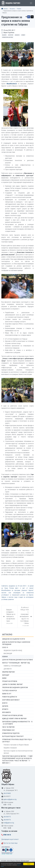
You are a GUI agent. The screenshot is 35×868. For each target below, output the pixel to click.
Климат (23, 35)
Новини (19, 9)
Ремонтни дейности (10, 697)
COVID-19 (5, 647)
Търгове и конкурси (9, 691)
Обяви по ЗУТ (7, 694)
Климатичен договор (8, 37)
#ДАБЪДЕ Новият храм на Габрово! (14, 719)
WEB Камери (6, 712)
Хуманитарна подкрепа (11, 733)
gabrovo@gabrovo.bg (10, 799)
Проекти (4, 35)
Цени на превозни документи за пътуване (17, 660)
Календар (6, 675)
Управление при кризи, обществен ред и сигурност (17, 741)
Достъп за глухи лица (10, 843)
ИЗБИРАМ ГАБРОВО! (8, 672)
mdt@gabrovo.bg (9, 823)
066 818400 (7, 793)
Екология (11, 35)
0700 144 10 (7, 835)
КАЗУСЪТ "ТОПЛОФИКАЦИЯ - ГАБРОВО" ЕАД (16, 663)
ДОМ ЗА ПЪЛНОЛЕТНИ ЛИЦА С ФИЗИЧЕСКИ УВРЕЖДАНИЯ (16, 643)
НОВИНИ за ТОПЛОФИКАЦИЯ (12, 666)
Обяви (4, 678)
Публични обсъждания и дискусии (15, 687)
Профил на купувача (10, 681)
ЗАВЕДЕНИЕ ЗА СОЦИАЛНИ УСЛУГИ (13, 639)
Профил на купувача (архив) (12, 715)
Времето (5, 709)
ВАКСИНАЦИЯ (8, 653)
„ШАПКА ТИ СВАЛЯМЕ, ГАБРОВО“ (12, 684)
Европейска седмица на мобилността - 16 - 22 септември (17, 723)
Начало (5, 9)
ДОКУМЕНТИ (8, 669)
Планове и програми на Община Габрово (16, 745)
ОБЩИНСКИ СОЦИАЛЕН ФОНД (13, 650)
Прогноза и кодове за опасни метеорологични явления (18, 752)
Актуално (12, 9)
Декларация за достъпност (10, 839)
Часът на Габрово (8, 727)
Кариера (5, 706)
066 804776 (7, 820)
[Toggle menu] (31, 3)
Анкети (5, 703)
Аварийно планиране (10, 748)
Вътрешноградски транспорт (13, 736)
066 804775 (7, 817)
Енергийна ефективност (11, 700)
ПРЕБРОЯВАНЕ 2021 (8, 730)
